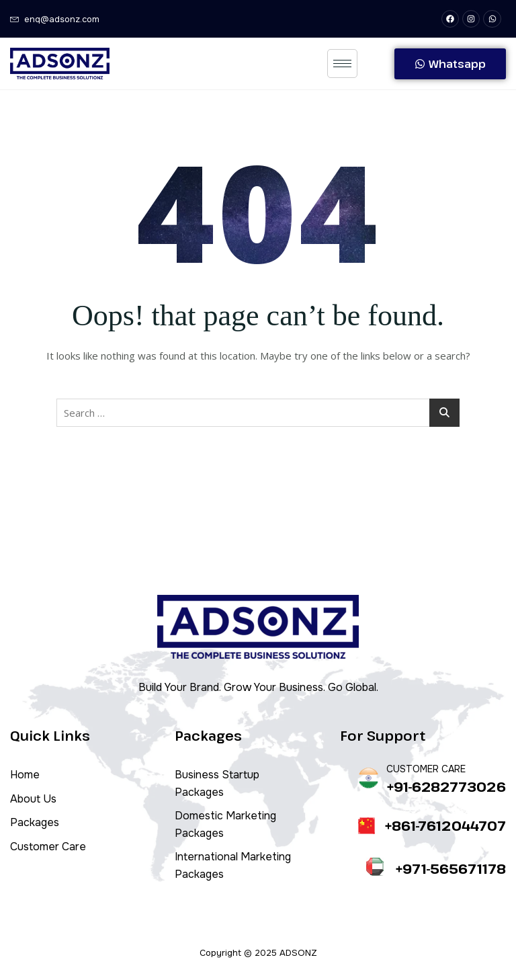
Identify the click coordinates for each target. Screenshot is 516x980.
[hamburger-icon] (342, 64)
